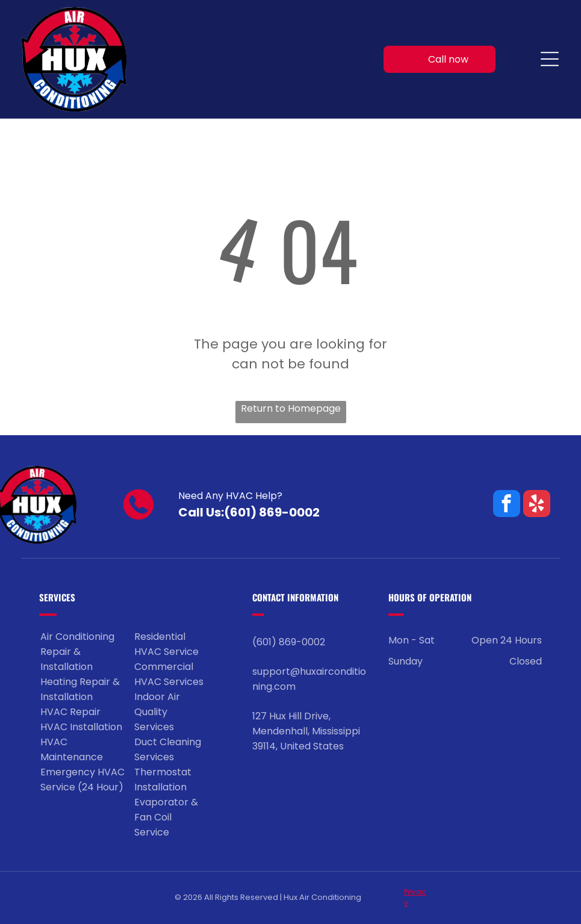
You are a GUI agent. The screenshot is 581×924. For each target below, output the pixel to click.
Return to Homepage (291, 408)
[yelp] (537, 505)
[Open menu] (550, 59)
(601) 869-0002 (272, 512)
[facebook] (507, 505)
